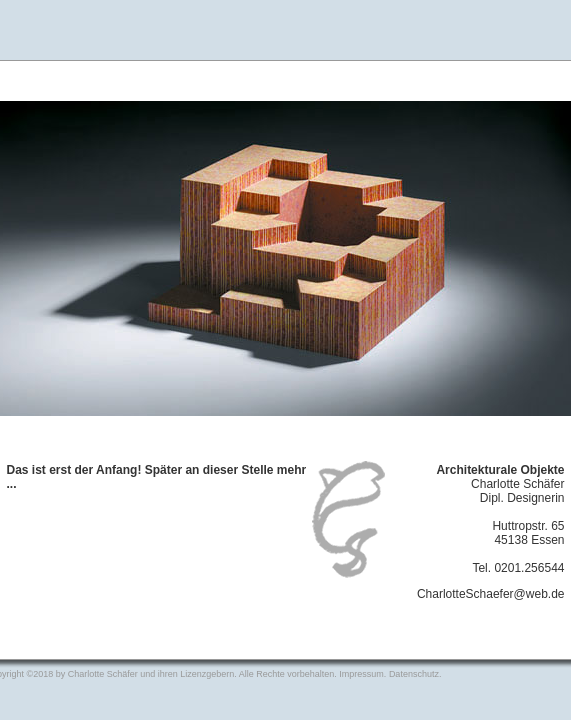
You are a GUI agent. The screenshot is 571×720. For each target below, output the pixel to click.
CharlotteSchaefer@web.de (491, 594)
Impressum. (364, 674)
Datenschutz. (415, 674)
